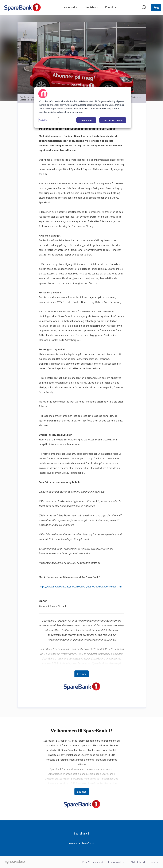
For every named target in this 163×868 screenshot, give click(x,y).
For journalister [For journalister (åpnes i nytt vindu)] (117, 862)
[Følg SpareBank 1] (156, 7)
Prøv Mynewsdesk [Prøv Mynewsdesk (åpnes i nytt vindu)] (93, 862)
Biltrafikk (63, 606)
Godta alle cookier (113, 120)
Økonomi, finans (48, 606)
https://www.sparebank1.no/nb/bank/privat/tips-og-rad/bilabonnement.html (81, 586)
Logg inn (154, 862)
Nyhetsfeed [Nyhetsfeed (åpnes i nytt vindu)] (138, 862)
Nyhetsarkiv (70, 7)
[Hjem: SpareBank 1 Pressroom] (22, 7)
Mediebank (91, 7)
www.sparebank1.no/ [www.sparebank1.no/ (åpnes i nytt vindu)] (82, 843)
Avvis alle (86, 120)
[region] (83, 107)
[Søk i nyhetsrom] (144, 7)
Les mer (82, 674)
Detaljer (43, 120)
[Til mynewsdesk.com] (15, 862)
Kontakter (111, 7)
